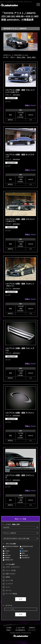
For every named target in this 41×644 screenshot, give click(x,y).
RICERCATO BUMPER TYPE (11, 548)
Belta (22, 553)
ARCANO (7, 555)
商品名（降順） (32, 57)
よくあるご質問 (20, 628)
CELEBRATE (25, 558)
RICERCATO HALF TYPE (26, 548)
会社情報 (9, 628)
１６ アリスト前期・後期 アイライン (20, 413)
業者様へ (9, 630)
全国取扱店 (32, 628)
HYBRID (6, 558)
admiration (24, 551)
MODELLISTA (8, 560)
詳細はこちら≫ (30, 105)
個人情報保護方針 (20, 630)
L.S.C (5, 553)
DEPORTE (24, 555)
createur (6, 551)
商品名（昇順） (21, 57)
